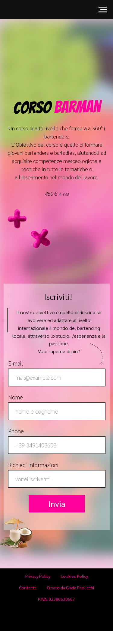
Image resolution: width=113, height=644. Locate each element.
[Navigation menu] (103, 10)
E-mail (16, 363)
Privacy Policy (38, 576)
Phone (16, 431)
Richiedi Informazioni (33, 465)
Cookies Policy (74, 576)
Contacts (28, 587)
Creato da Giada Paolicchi (70, 587)
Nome (16, 397)
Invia (57, 504)
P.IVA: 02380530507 (56, 599)
